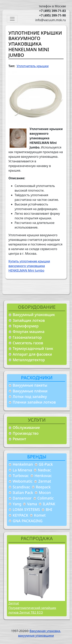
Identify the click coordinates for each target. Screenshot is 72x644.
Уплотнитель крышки (33, 66)
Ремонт (19, 439)
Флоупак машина (29, 332)
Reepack (43, 487)
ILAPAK (49, 504)
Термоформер (26, 326)
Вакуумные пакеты (30, 385)
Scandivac (21, 487)
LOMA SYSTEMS (26, 509)
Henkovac (43, 476)
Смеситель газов (28, 343)
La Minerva (22, 470)
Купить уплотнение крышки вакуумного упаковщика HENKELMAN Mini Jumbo (29, 266)
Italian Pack (23, 493)
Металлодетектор (29, 360)
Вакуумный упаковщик (34, 315)
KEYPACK (20, 515)
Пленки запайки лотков (34, 402)
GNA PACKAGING (28, 521)
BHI (49, 509)
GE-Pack (46, 464)
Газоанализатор (27, 337)
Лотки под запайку (30, 397)
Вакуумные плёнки (30, 391)
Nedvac (44, 470)
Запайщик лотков (29, 320)
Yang (17, 504)
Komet (40, 515)
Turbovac (21, 476)
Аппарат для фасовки (32, 354)
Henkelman (23, 464)
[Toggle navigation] (12, 19)
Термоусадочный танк (33, 348)
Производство (26, 433)
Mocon (45, 493)
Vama (32, 504)
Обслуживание (26, 428)
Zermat (45, 481)
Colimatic (46, 498)
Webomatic (23, 481)
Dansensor (22, 498)
